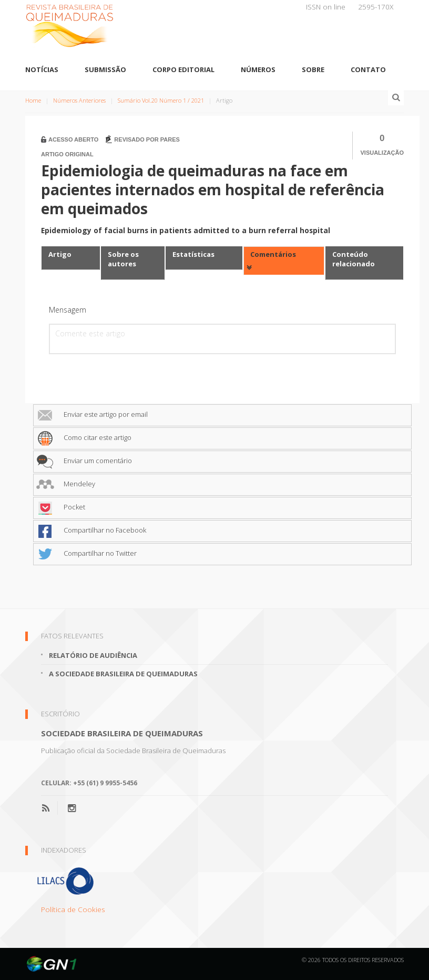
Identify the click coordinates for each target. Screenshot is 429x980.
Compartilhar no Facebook (91, 530)
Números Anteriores (79, 100)
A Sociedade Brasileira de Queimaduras (123, 674)
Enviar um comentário (84, 461)
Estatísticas (193, 254)
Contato (368, 69)
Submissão (105, 69)
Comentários (273, 254)
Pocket (61, 507)
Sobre (313, 69)
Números (258, 69)
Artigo (60, 254)
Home (33, 100)
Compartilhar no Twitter (86, 553)
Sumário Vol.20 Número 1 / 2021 (161, 100)
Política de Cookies (73, 909)
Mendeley (66, 484)
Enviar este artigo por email (92, 414)
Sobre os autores (123, 259)
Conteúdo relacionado (354, 259)
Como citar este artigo (84, 437)
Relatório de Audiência (93, 655)
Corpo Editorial (183, 69)
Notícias (42, 69)
